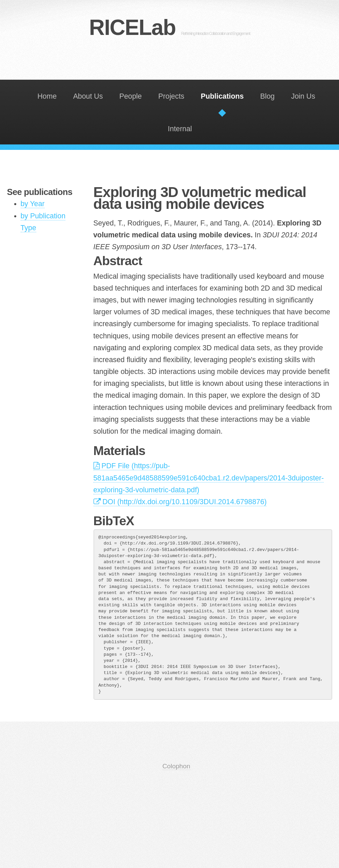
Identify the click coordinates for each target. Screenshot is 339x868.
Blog (267, 96)
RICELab (169, 27)
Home (47, 96)
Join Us (303, 96)
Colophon (176, 766)
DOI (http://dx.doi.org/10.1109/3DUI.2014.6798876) (180, 502)
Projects (171, 96)
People (130, 96)
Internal (180, 129)
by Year (33, 204)
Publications (222, 96)
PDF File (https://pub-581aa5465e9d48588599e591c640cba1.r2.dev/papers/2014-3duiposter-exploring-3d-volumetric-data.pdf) (209, 478)
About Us (88, 96)
